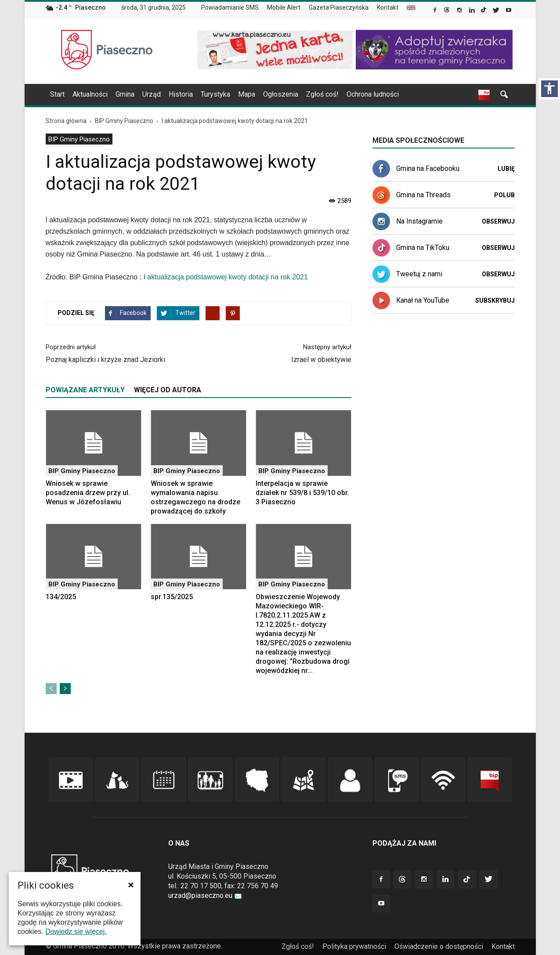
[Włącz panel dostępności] (549, 89)
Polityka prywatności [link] (354, 946)
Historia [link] (181, 94)
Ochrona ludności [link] (373, 94)
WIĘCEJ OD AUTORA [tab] (168, 390)
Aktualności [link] (90, 94)
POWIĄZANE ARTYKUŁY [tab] (85, 390)
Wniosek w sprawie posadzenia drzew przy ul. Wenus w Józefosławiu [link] (88, 493)
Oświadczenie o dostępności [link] (439, 946)
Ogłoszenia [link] (281, 94)
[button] (131, 885)
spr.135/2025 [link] (172, 597)
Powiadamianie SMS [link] (230, 7)
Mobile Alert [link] (284, 7)
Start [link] (57, 94)
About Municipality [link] (411, 8)
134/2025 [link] (61, 597)
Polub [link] (504, 195)
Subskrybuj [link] (495, 300)
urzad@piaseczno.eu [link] (205, 895)
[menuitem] (233, 8)
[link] (435, 11)
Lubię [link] (506, 169)
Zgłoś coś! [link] (322, 94)
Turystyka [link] (215, 94)
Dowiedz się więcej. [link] (76, 931)
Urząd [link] (152, 94)
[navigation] (270, 94)
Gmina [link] (125, 94)
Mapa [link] (247, 94)
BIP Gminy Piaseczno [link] (79, 139)
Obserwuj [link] (498, 221)
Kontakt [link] (388, 7)
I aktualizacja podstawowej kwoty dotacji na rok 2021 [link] (225, 277)
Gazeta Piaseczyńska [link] (339, 7)
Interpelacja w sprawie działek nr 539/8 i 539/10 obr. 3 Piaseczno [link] (302, 493)
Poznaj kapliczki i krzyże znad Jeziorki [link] (105, 360)
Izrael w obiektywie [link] (321, 360)
